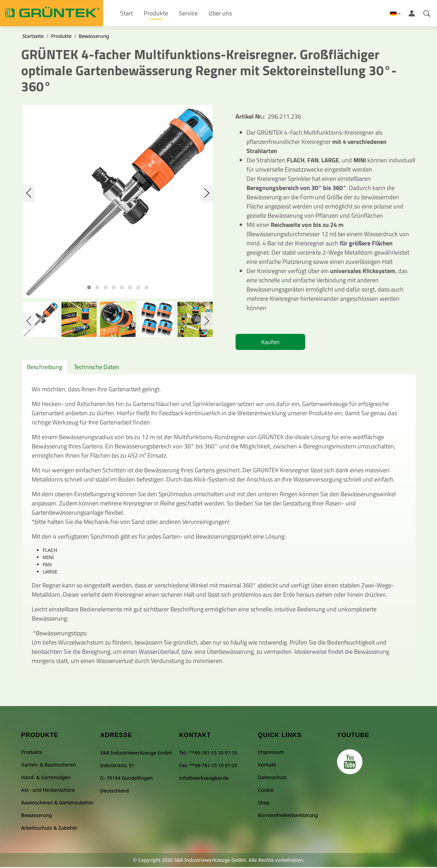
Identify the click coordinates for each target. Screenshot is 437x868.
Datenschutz (272, 778)
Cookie (266, 791)
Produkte (61, 37)
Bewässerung (94, 37)
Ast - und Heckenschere (48, 791)
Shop (264, 804)
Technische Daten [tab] (96, 368)
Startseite (33, 37)
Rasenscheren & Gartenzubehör (58, 804)
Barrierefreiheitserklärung (288, 816)
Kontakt (267, 766)
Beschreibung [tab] (45, 368)
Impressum (271, 753)
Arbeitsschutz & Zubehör (49, 829)
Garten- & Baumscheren (49, 766)
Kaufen (270, 343)
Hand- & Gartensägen (46, 778)
